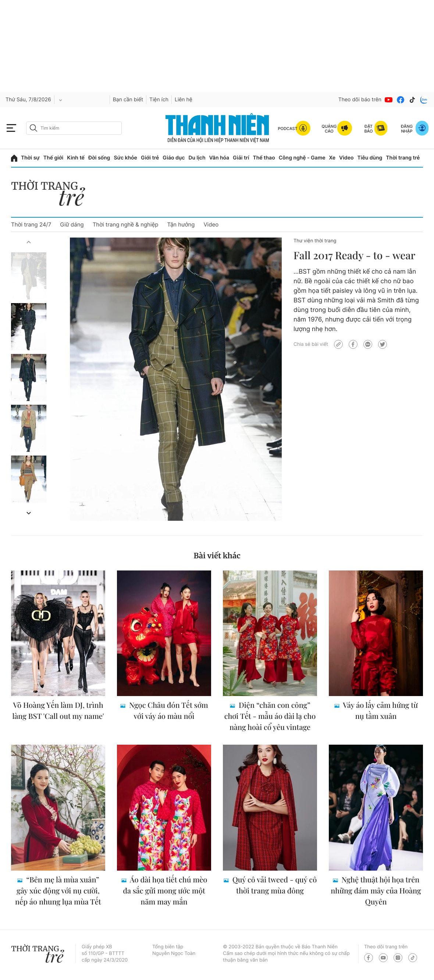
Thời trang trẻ (403, 158)
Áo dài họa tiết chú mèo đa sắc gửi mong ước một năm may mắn (165, 891)
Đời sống (99, 158)
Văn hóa (219, 158)
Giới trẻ (150, 158)
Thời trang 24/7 (31, 224)
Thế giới (53, 158)
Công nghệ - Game (302, 158)
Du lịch (197, 158)
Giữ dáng (72, 224)
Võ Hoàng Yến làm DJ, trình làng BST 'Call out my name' (58, 711)
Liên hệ (184, 100)
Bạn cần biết (128, 100)
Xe (332, 158)
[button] (29, 242)
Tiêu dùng (370, 158)
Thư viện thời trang (315, 241)
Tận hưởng (181, 224)
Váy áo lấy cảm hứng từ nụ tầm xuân (380, 711)
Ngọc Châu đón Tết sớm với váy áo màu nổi (168, 711)
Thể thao (264, 158)
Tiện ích (159, 100)
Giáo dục (174, 158)
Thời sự (30, 158)
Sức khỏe (125, 158)
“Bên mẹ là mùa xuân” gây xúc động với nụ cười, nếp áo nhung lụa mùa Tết (58, 891)
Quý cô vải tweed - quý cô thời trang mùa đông (274, 885)
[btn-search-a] (33, 128)
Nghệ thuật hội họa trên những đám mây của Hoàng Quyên (376, 891)
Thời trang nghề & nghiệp (126, 224)
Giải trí (241, 158)
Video (346, 158)
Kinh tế (76, 158)
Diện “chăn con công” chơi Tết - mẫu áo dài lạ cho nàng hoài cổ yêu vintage (270, 716)
